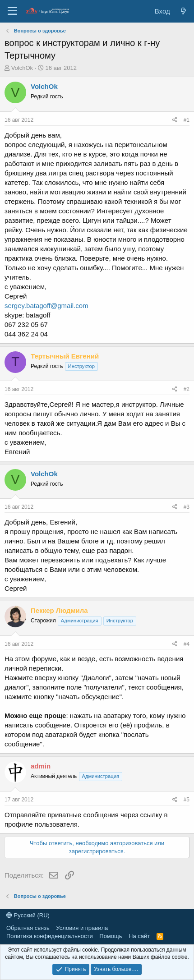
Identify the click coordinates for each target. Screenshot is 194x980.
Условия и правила (82, 928)
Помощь (111, 936)
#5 (187, 800)
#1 (187, 120)
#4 (187, 644)
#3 (187, 507)
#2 (187, 389)
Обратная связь (28, 928)
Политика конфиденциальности (50, 936)
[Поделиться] (175, 120)
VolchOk (22, 68)
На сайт (139, 936)
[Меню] (12, 11)
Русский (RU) (28, 915)
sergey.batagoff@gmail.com (46, 306)
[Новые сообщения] (183, 11)
